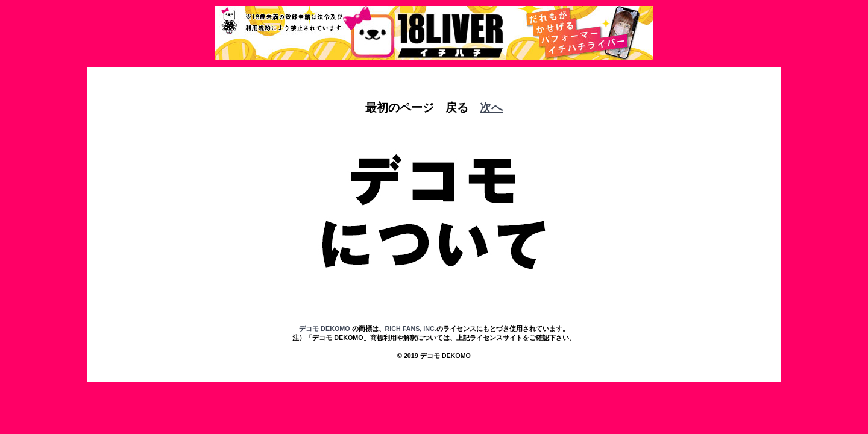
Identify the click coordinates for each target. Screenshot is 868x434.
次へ (491, 108)
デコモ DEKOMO (324, 329)
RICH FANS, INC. (411, 329)
